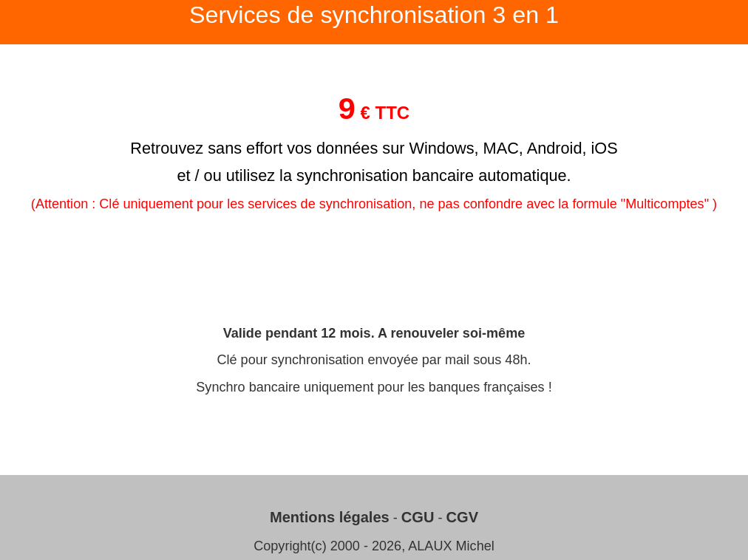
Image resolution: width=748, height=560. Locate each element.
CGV (463, 517)
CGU (418, 517)
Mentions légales (330, 517)
